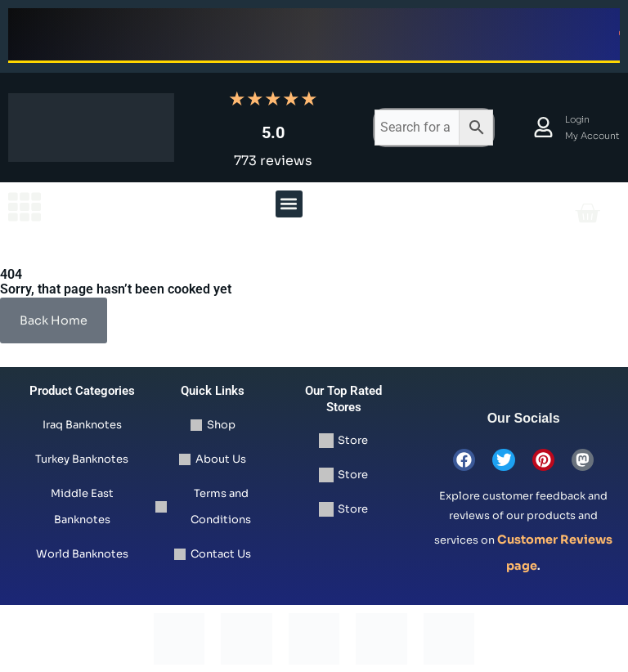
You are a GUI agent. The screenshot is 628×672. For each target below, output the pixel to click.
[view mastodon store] (582, 460)
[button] (289, 204)
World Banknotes (82, 554)
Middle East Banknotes (82, 506)
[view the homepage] (25, 207)
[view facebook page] (465, 460)
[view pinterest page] (543, 460)
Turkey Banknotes (82, 459)
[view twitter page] (504, 460)
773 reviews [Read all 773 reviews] (273, 161)
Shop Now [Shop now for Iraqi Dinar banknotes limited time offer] (234, 34)
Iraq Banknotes (82, 425)
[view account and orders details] (543, 127)
